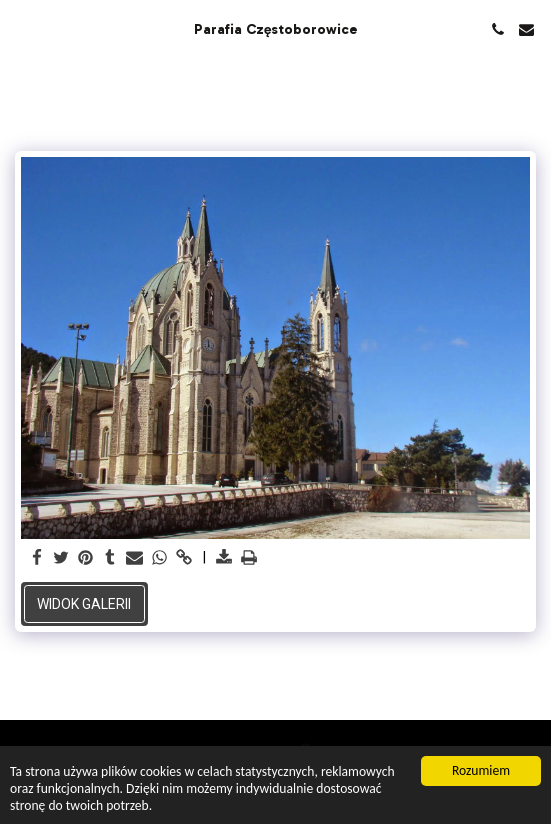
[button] (22, 29)
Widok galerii (84, 604)
